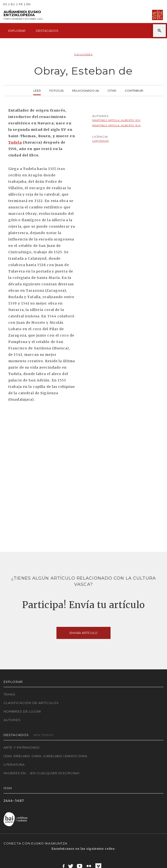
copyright (101, 141)
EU (13, 4)
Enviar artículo (83, 633)
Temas (10, 694)
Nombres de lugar (22, 711)
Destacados (47, 31)
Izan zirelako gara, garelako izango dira (45, 756)
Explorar (17, 31)
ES (5, 4)
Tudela (15, 142)
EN (28, 4)
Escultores (83, 54)
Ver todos (43, 735)
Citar (112, 90)
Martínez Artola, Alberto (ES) (116, 120)
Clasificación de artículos (31, 703)
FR (21, 4)
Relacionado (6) (86, 90)
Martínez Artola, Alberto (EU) (117, 125)
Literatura (14, 765)
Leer (37, 90)
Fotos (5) (56, 90)
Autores (12, 720)
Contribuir (134, 90)
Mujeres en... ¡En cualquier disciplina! (42, 773)
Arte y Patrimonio (22, 747)
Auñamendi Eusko (23, 15)
